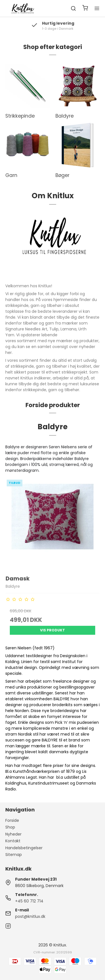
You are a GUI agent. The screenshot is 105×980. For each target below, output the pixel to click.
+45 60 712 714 (29, 901)
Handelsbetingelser (24, 848)
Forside (12, 820)
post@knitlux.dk (30, 916)
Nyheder (13, 834)
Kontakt (13, 841)
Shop (10, 827)
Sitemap (14, 855)
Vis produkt (53, 630)
